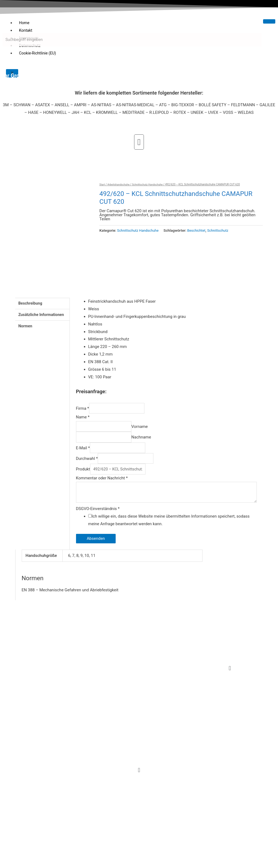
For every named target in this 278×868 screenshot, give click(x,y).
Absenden (96, 547)
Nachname (146, 441)
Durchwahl (87, 464)
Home (24, 23)
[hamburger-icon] (269, 21)
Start (102, 184)
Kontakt (26, 30)
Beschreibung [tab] (31, 306)
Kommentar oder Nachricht (102, 485)
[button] (139, 142)
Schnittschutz (222, 230)
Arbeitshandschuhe (119, 184)
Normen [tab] (26, 330)
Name (83, 420)
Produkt (83, 476)
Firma (83, 411)
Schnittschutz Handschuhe (150, 184)
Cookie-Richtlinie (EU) (39, 53)
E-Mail (83, 453)
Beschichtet (199, 230)
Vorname (145, 430)
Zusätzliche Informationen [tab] (42, 318)
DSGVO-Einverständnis (98, 517)
